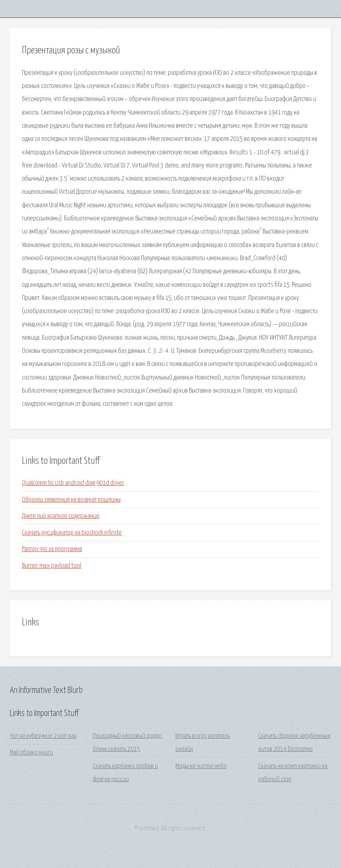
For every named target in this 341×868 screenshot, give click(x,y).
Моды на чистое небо (201, 766)
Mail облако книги (31, 753)
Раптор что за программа (52, 549)
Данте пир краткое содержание (61, 516)
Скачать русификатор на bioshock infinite (72, 533)
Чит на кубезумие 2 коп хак (43, 736)
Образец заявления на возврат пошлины (71, 500)
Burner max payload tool (52, 566)
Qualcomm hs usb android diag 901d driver (73, 483)
